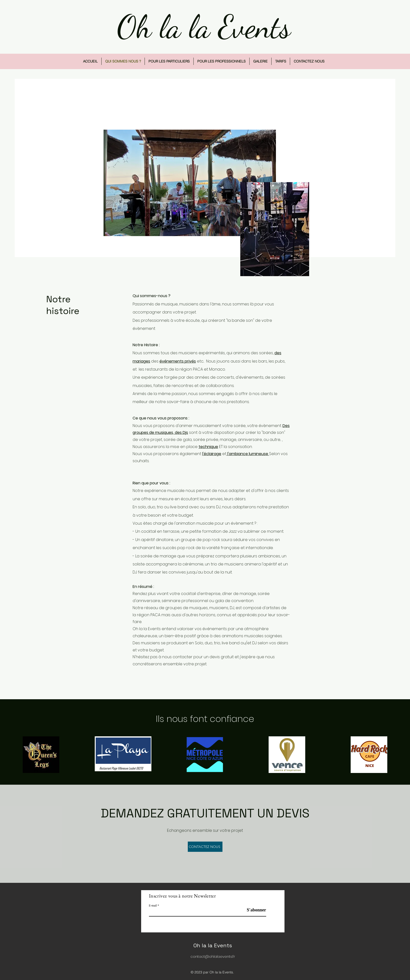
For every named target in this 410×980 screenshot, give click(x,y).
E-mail (153, 906)
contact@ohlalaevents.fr (213, 956)
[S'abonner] (254, 910)
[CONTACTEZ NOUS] (205, 847)
